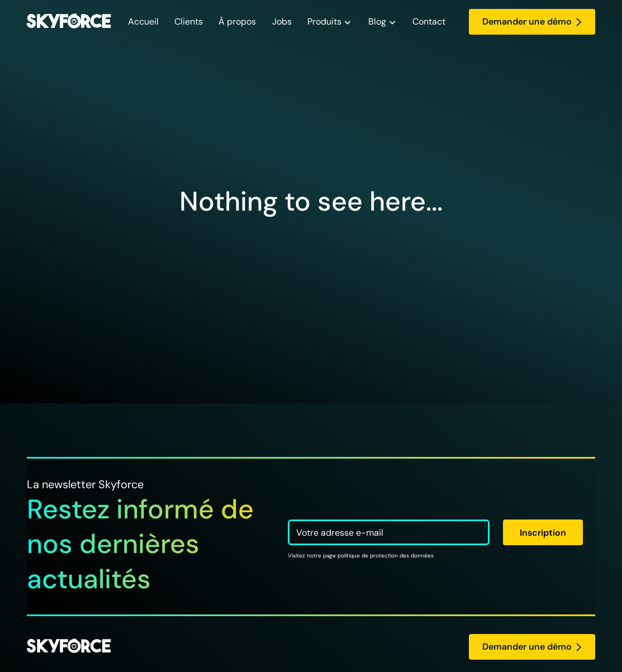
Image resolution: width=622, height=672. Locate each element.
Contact (429, 22)
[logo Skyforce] (69, 647)
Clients (189, 22)
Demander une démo (532, 22)
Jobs (282, 22)
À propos (237, 22)
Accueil (143, 22)
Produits (324, 22)
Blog (377, 22)
